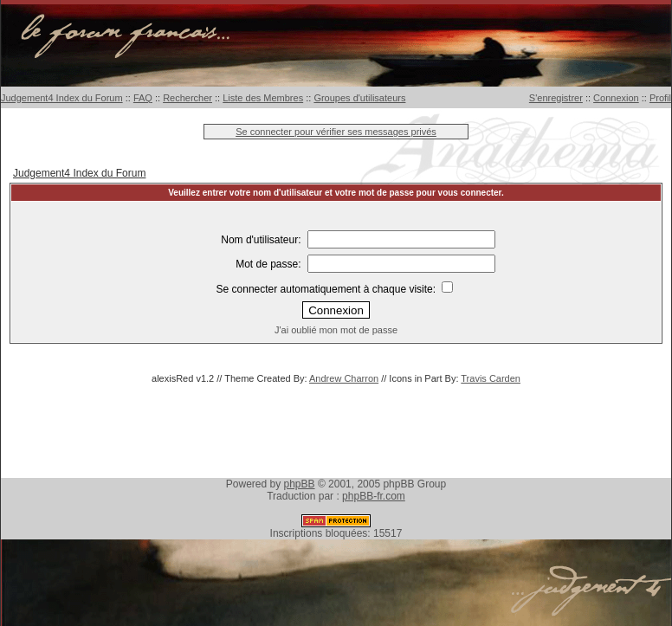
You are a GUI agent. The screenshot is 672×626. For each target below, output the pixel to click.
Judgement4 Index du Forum (62, 98)
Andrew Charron (344, 378)
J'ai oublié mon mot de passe (336, 330)
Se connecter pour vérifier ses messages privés (336, 132)
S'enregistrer (556, 98)
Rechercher (187, 98)
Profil (660, 98)
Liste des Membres (263, 98)
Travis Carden (491, 378)
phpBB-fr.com (374, 496)
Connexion (616, 98)
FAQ (143, 98)
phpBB (300, 484)
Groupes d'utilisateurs (359, 98)
